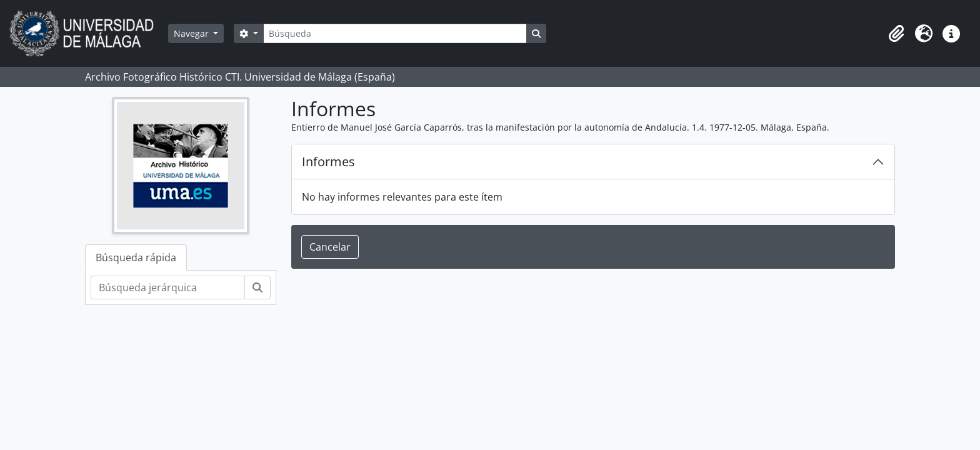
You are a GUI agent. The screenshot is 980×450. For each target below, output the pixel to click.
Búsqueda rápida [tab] (136, 257)
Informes (328, 162)
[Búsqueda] (395, 33)
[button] (896, 34)
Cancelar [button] (330, 247)
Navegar (192, 33)
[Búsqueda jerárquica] (168, 287)
